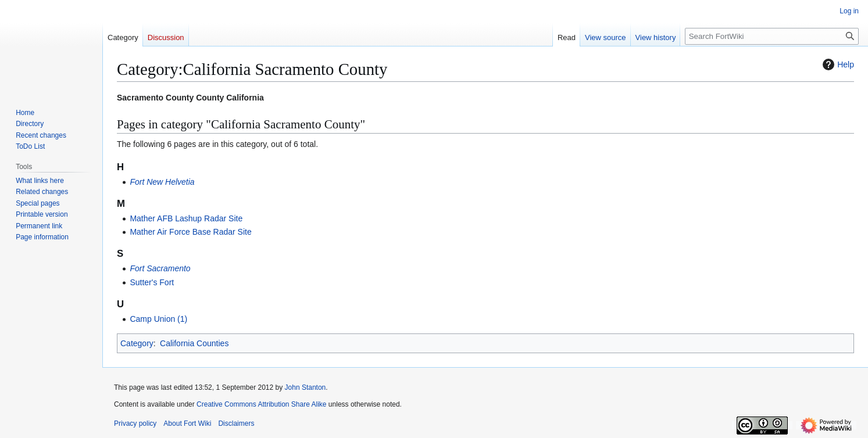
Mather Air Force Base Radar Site (190, 232)
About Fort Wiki (187, 423)
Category (137, 343)
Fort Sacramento (160, 268)
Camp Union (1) (158, 319)
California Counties (194, 343)
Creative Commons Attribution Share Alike (261, 404)
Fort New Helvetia (162, 182)
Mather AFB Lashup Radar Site (186, 218)
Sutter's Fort (152, 282)
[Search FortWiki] (772, 36)
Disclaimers (236, 423)
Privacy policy (135, 423)
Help (837, 64)
